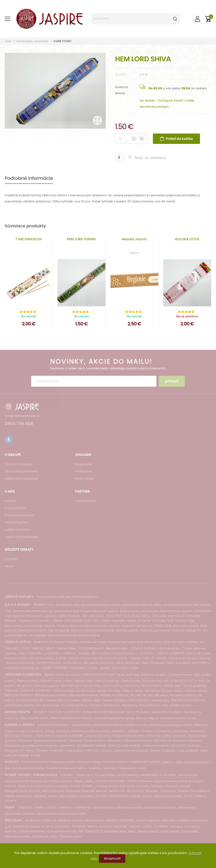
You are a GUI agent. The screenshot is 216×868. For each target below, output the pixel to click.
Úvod (8, 41)
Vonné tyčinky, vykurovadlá (32, 41)
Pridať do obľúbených (149, 158)
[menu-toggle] (8, 19)
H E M (144, 74)
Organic (134, 253)
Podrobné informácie (29, 178)
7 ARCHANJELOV (29, 239)
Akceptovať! (112, 858)
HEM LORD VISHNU (82, 239)
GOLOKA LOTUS (187, 239)
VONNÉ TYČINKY (63, 41)
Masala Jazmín (134, 239)
